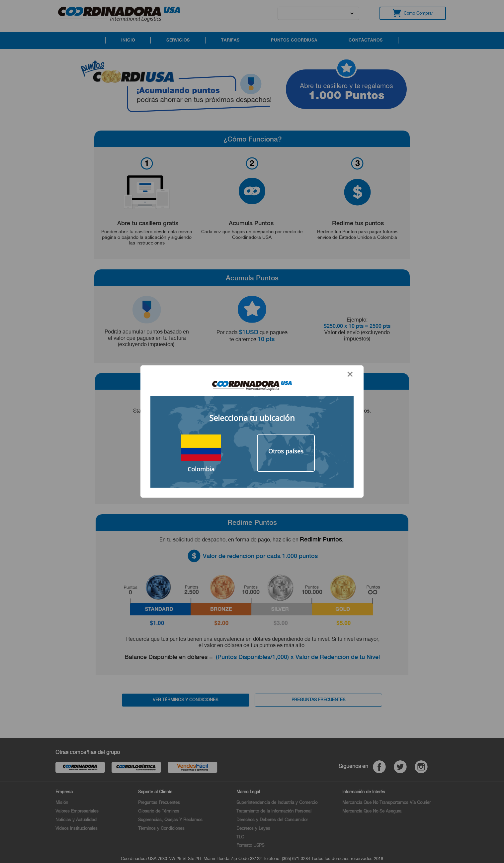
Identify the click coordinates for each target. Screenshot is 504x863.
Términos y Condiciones (161, 828)
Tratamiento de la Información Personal (274, 811)
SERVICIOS (178, 40)
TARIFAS (230, 40)
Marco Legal (248, 792)
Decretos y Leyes (253, 828)
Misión (62, 802)
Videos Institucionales (77, 828)
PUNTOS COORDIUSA (294, 40)
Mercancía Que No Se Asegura (372, 811)
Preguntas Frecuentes (159, 802)
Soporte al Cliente (155, 792)
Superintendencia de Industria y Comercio (277, 802)
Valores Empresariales (77, 811)
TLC (240, 837)
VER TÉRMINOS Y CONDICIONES (185, 700)
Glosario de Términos (159, 811)
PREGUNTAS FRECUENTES (318, 700)
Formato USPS (250, 845)
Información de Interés (364, 792)
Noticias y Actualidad (76, 820)
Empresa (64, 792)
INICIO (128, 40)
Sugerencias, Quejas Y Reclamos (170, 820)
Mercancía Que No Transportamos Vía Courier (386, 802)
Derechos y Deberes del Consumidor (272, 820)
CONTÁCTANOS (366, 40)
